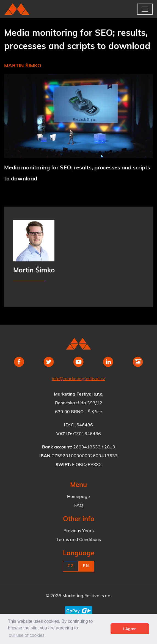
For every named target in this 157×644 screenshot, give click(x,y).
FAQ (79, 506)
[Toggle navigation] (145, 9)
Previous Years (79, 531)
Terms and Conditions (79, 540)
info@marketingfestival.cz (78, 379)
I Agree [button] (130, 629)
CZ (71, 566)
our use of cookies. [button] (27, 635)
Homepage (78, 497)
